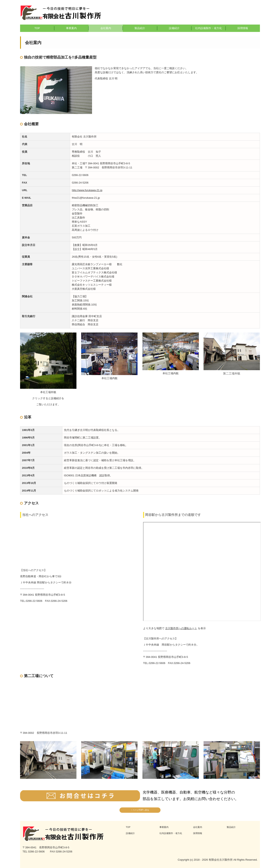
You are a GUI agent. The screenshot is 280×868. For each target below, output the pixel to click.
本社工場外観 (48, 392)
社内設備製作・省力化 (208, 28)
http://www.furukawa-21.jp (87, 190)
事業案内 (71, 28)
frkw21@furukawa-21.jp (86, 198)
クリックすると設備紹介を (48, 398)
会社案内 (106, 28)
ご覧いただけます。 (48, 404)
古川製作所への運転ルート (181, 628)
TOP (37, 28)
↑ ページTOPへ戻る (140, 810)
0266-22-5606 (80, 175)
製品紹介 (140, 28)
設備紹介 (174, 28)
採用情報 (243, 28)
